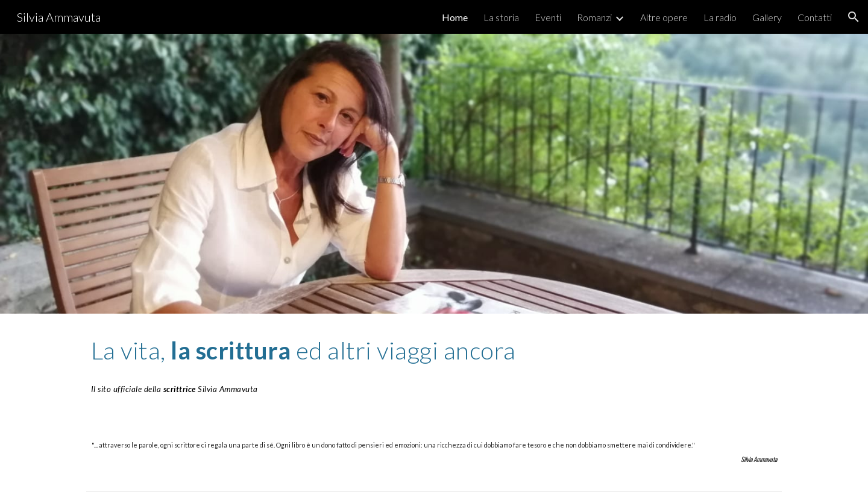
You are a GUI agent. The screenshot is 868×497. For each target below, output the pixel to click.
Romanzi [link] (594, 17)
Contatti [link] (815, 17)
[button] (854, 17)
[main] (434, 366)
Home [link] (455, 17)
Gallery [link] (767, 17)
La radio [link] (720, 17)
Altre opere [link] (664, 17)
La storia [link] (501, 17)
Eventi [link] (548, 17)
